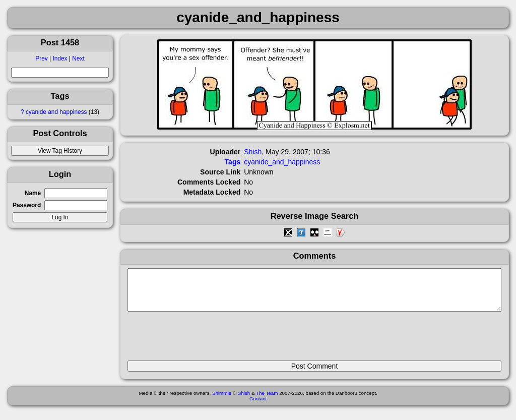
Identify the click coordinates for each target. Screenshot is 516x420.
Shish (253, 152)
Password (27, 205)
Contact (258, 406)
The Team (267, 401)
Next (78, 58)
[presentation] (204, 340)
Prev (41, 58)
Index (60, 58)
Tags (233, 162)
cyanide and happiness (56, 112)
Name (33, 193)
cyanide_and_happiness (282, 162)
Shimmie (222, 401)
